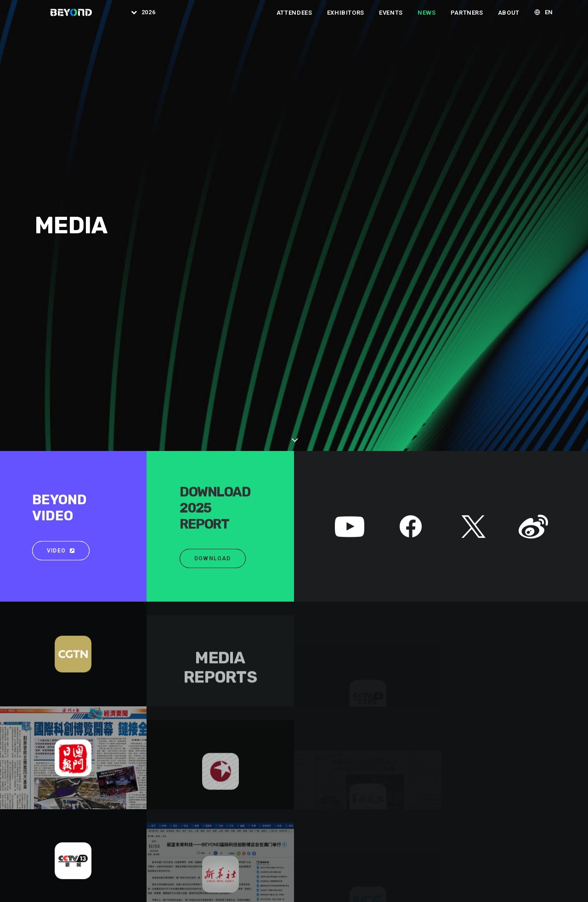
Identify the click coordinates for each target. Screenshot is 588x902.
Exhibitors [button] (346, 18)
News (427, 18)
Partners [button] (467, 18)
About (509, 18)
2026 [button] (144, 18)
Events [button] (391, 18)
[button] (350, 251)
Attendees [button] (294, 18)
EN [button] (549, 18)
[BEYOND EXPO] (65, 18)
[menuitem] (136, 18)
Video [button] (61, 265)
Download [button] (213, 273)
